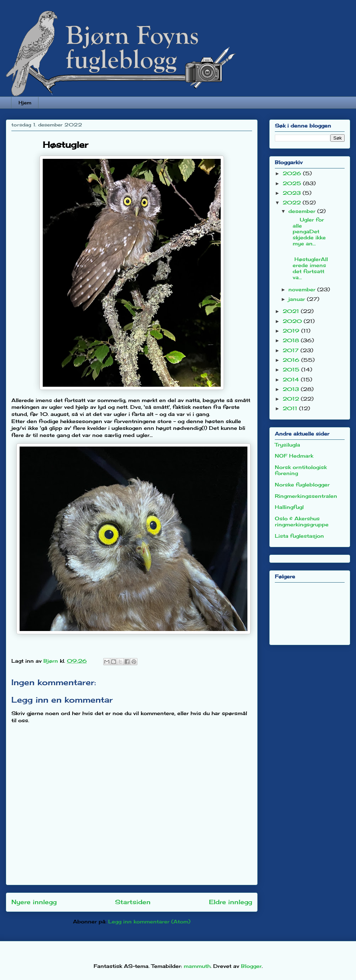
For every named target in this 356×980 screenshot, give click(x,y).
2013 (292, 389)
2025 (293, 183)
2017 (292, 350)
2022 (293, 202)
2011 (291, 408)
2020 (293, 321)
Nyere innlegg (34, 902)
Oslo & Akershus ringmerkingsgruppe (302, 521)
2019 (292, 331)
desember (303, 211)
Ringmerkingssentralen (306, 496)
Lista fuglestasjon (299, 536)
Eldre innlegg (231, 902)
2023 (293, 193)
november (303, 289)
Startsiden (133, 902)
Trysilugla (287, 445)
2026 (293, 173)
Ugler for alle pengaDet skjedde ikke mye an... (307, 231)
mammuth (197, 966)
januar (298, 299)
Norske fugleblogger (302, 484)
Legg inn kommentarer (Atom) (149, 921)
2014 (292, 379)
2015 (292, 369)
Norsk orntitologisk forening (301, 470)
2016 (292, 360)
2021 (292, 311)
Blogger (251, 966)
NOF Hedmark (294, 456)
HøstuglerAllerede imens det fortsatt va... (308, 265)
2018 (292, 340)
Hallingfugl (289, 507)
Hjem (25, 103)
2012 (292, 399)
